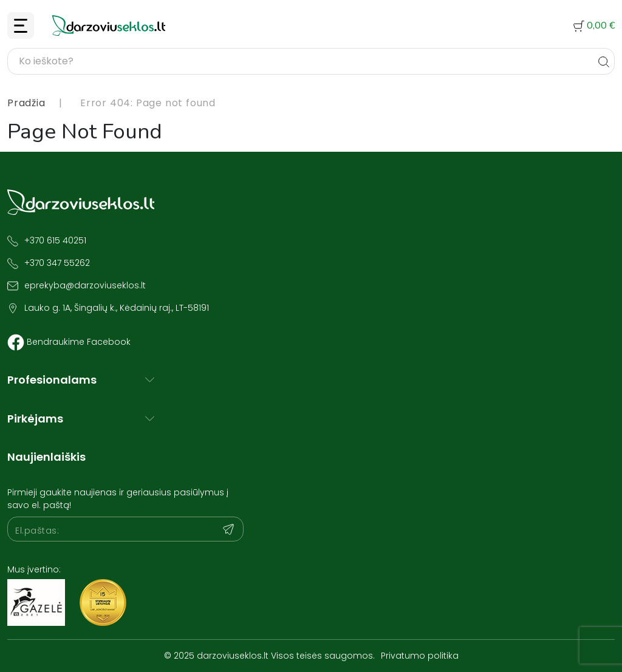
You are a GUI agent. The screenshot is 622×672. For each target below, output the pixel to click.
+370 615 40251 (55, 240)
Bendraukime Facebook (79, 342)
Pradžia (26, 103)
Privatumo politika (420, 656)
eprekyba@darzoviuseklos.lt (85, 285)
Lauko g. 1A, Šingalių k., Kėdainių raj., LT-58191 (117, 308)
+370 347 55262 (57, 263)
